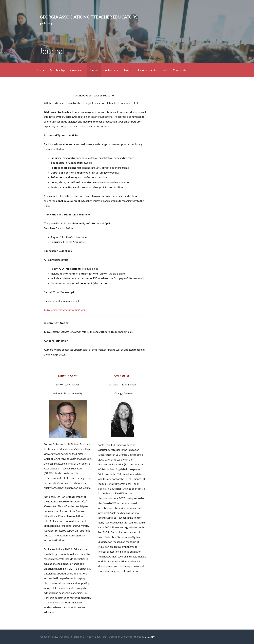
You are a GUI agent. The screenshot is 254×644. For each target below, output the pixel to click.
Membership (57, 70)
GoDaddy (150, 637)
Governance (77, 70)
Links (165, 70)
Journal (94, 70)
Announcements (147, 70)
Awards (128, 70)
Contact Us (180, 70)
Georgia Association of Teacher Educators (89, 17)
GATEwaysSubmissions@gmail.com (64, 310)
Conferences (111, 70)
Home (41, 70)
